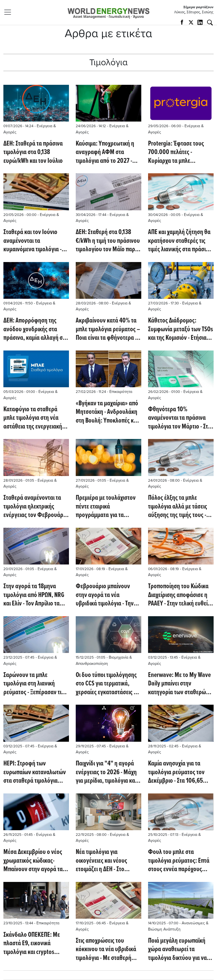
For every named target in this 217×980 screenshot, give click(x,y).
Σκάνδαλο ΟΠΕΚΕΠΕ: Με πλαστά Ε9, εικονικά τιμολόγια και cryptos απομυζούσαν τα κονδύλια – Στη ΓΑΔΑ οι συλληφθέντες (35, 944)
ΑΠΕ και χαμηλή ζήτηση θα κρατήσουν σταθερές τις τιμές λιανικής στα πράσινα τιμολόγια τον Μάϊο (180, 241)
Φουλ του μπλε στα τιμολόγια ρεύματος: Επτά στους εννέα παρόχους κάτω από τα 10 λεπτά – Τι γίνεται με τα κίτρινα (179, 861)
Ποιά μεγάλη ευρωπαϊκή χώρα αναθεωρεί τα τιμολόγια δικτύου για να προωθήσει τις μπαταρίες (178, 950)
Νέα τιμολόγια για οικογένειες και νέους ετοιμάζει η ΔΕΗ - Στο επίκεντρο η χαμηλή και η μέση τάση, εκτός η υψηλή (107, 861)
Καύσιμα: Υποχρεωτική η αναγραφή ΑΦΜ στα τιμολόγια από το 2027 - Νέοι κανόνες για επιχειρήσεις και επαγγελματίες (105, 152)
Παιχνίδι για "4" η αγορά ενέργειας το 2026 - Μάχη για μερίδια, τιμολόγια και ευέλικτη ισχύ (106, 772)
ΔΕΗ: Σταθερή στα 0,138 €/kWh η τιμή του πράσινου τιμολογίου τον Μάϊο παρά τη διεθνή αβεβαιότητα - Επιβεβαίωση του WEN (108, 241)
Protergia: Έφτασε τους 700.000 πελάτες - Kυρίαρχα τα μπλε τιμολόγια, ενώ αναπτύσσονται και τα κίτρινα (176, 152)
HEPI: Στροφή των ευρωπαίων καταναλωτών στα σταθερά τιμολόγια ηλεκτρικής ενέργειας (35, 772)
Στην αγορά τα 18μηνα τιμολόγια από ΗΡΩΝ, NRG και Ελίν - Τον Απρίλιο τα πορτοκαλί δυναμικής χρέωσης (34, 595)
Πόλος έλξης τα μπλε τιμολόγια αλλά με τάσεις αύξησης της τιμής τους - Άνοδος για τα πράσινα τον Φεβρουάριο (180, 507)
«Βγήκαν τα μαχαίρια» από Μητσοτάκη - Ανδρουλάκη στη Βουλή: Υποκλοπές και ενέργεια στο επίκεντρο (107, 412)
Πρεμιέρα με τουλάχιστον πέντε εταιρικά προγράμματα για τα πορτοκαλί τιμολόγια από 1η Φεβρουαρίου (106, 507)
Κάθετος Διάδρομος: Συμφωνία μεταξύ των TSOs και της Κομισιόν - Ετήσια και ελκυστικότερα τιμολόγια (181, 329)
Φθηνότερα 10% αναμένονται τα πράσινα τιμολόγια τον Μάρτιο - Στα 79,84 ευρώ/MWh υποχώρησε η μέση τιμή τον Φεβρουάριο (181, 418)
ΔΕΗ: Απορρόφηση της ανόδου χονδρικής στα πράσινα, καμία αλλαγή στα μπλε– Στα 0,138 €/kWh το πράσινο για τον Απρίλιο (36, 329)
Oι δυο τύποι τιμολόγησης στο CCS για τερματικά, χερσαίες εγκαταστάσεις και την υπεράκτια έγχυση (108, 684)
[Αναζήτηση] (210, 23)
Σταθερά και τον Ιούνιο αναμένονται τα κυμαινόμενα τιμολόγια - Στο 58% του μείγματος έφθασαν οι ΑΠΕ (32, 241)
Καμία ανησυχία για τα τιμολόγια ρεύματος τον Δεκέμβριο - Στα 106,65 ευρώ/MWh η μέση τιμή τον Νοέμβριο (180, 772)
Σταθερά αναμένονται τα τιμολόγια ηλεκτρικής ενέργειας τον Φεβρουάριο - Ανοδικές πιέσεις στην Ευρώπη (36, 507)
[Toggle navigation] (9, 12)
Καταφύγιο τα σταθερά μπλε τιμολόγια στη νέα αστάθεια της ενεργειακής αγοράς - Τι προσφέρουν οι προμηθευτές (35, 418)
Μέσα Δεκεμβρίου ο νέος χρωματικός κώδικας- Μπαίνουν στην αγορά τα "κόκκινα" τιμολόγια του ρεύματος (33, 861)
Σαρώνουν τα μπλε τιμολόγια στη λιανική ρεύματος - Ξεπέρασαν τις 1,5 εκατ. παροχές (34, 684)
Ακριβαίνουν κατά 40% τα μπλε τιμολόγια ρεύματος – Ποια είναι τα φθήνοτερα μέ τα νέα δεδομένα (108, 329)
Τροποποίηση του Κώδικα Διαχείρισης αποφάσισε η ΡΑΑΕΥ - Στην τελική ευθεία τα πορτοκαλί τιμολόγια (179, 595)
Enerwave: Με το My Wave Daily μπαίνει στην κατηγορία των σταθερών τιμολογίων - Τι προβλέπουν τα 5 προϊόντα (180, 684)
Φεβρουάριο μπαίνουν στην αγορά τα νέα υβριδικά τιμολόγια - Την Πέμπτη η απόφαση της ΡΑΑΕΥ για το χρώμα (105, 595)
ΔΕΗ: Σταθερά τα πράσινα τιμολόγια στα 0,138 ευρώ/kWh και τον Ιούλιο (33, 152)
